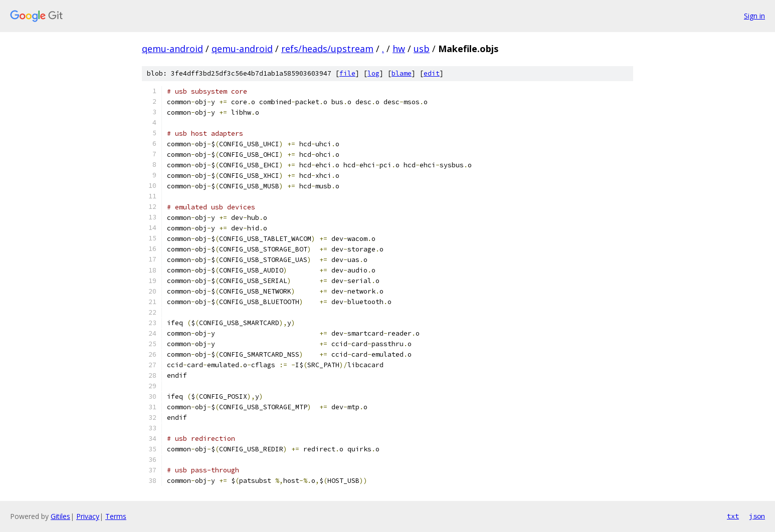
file (347, 73)
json (757, 516)
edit (432, 73)
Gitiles (60, 516)
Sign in (754, 16)
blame (402, 73)
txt (733, 516)
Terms (116, 516)
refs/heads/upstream (327, 49)
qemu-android (172, 49)
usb (422, 49)
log (373, 73)
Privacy (88, 516)
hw (399, 49)
